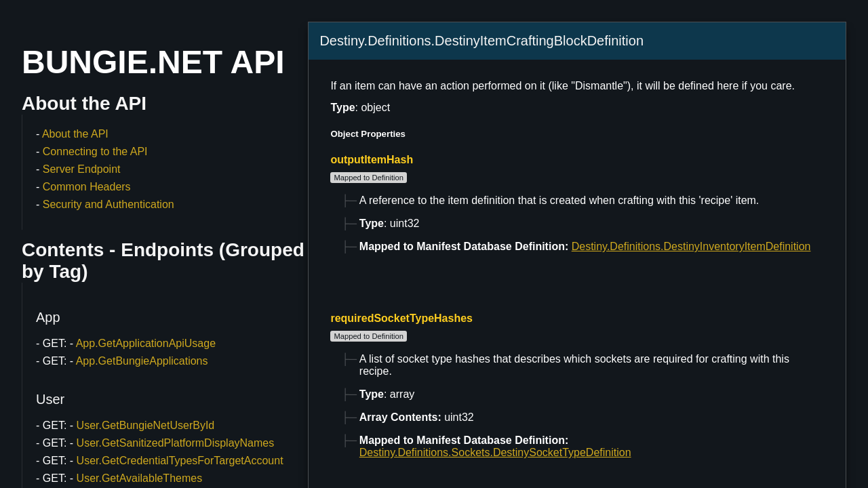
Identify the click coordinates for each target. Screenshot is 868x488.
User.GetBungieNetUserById (146, 425)
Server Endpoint (82, 169)
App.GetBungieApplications (142, 361)
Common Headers (87, 187)
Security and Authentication (108, 204)
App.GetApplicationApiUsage (146, 343)
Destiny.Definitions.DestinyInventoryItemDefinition (691, 246)
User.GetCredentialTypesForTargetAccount (180, 461)
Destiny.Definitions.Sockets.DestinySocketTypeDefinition (495, 452)
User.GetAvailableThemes (140, 478)
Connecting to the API (95, 151)
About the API (75, 134)
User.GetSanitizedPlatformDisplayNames (176, 443)
